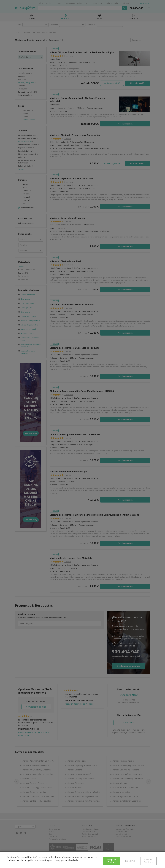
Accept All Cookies (111, 861)
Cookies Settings (148, 861)
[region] (82, 860)
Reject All (130, 861)
